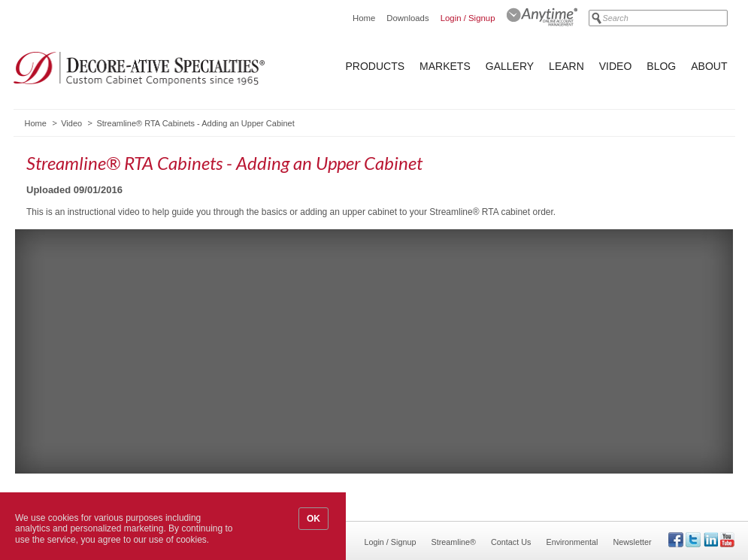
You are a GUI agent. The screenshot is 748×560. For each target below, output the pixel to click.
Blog (661, 66)
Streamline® (454, 542)
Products (376, 66)
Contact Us (511, 542)
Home (364, 18)
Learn (566, 66)
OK (313, 519)
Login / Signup (468, 18)
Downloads (407, 18)
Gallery (510, 66)
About (709, 66)
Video (616, 66)
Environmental (572, 542)
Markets (445, 66)
